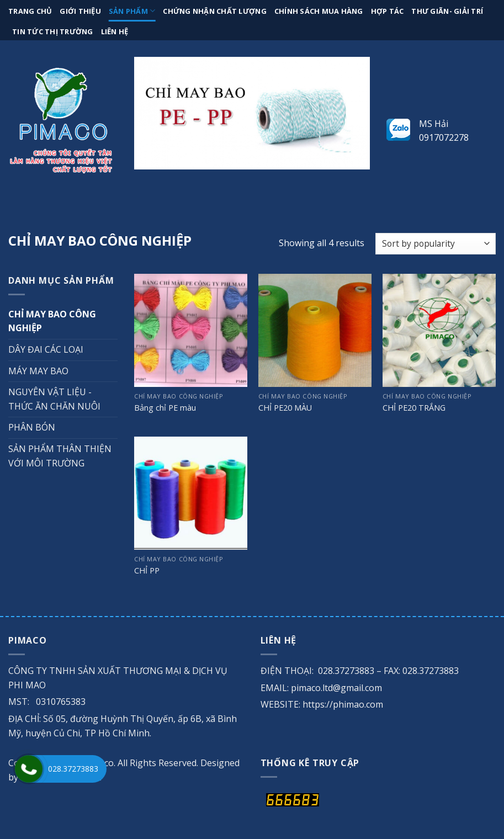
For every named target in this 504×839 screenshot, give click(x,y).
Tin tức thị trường (53, 31)
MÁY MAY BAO (38, 371)
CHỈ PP (147, 571)
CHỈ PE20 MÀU (285, 408)
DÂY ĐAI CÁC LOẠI (46, 349)
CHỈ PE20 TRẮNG (414, 408)
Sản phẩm (132, 11)
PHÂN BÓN (32, 427)
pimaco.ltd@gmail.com (336, 688)
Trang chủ (30, 11)
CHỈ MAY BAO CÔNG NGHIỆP (52, 321)
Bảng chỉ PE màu (165, 408)
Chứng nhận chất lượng (214, 11)
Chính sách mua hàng (319, 11)
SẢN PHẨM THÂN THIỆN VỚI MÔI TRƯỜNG (60, 456)
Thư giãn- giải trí (447, 11)
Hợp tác (388, 11)
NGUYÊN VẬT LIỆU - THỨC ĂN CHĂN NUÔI (54, 399)
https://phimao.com (343, 704)
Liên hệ (115, 31)
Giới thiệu (80, 11)
